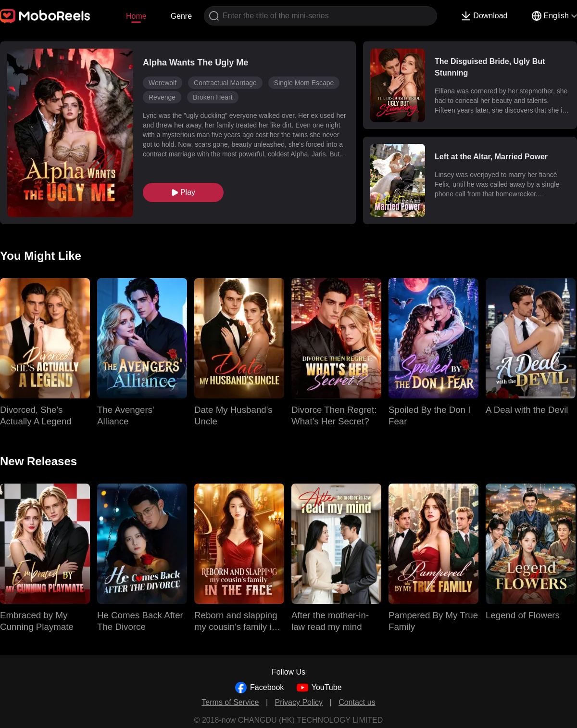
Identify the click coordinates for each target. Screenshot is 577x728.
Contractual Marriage (225, 83)
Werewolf (163, 83)
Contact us (357, 702)
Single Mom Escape (304, 83)
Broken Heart (213, 97)
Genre (181, 16)
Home (136, 16)
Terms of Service (230, 702)
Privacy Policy (299, 702)
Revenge (162, 97)
